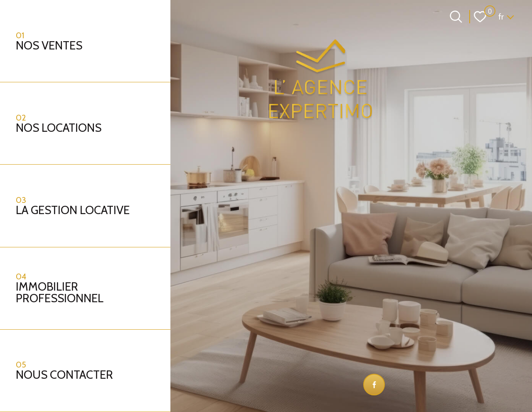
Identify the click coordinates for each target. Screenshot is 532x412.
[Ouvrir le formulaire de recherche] (456, 17)
